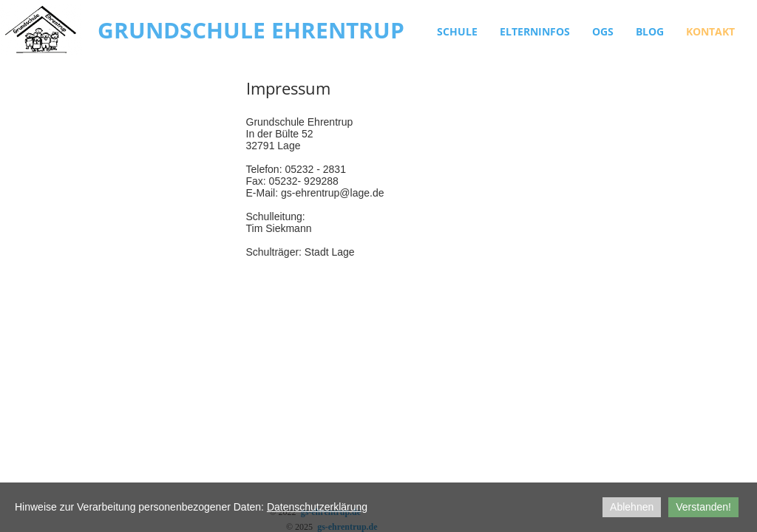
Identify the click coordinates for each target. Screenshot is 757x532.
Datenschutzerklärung (317, 507)
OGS (603, 31)
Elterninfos (535, 31)
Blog (650, 31)
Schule (457, 31)
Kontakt (710, 31)
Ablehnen (632, 507)
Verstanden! (703, 507)
